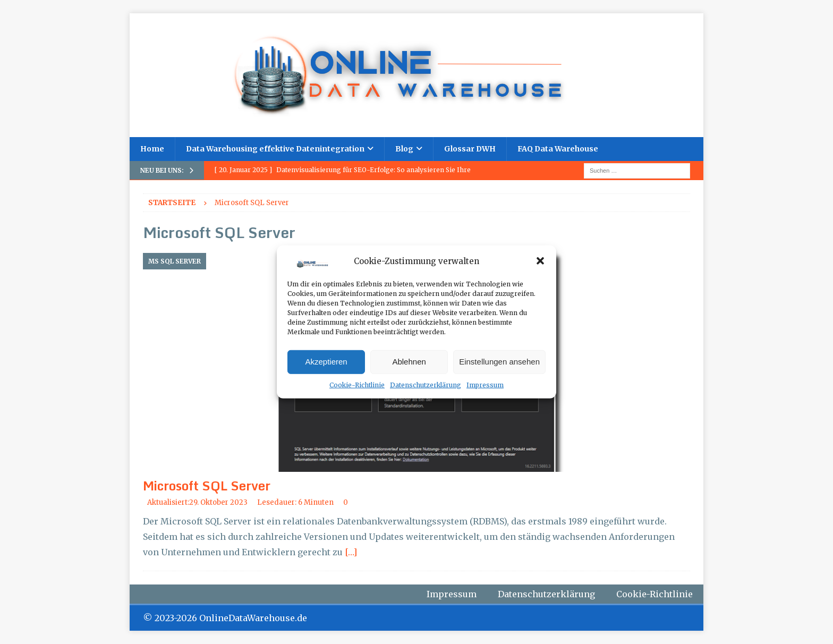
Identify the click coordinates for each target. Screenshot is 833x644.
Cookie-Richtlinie (357, 385)
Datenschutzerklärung (426, 385)
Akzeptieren (326, 362)
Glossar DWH (470, 149)
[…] (351, 552)
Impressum (485, 385)
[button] (540, 261)
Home (152, 149)
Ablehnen (409, 362)
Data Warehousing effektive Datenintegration (275, 149)
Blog (404, 149)
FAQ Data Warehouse (558, 149)
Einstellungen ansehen (499, 362)
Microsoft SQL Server (207, 485)
